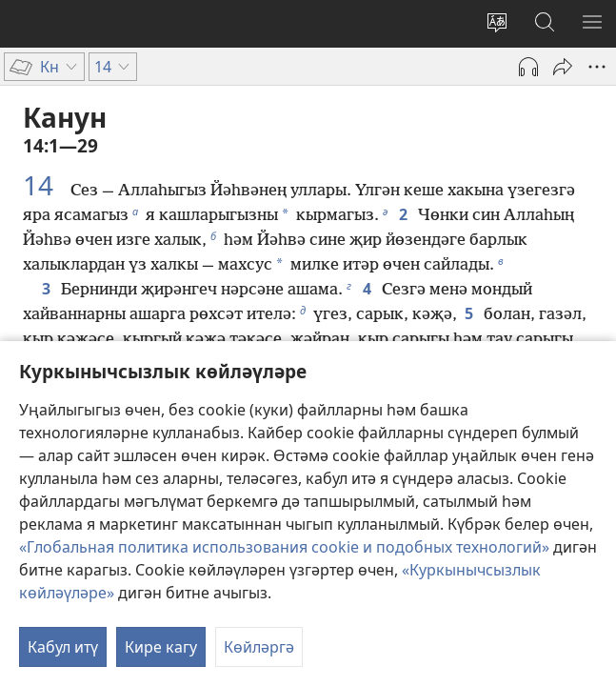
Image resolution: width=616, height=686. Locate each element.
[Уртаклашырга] (563, 67)
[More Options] (597, 67)
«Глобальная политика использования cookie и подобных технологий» (284, 547)
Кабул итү (63, 647)
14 (45, 185)
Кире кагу (161, 647)
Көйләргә (259, 647)
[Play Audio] (528, 67)
